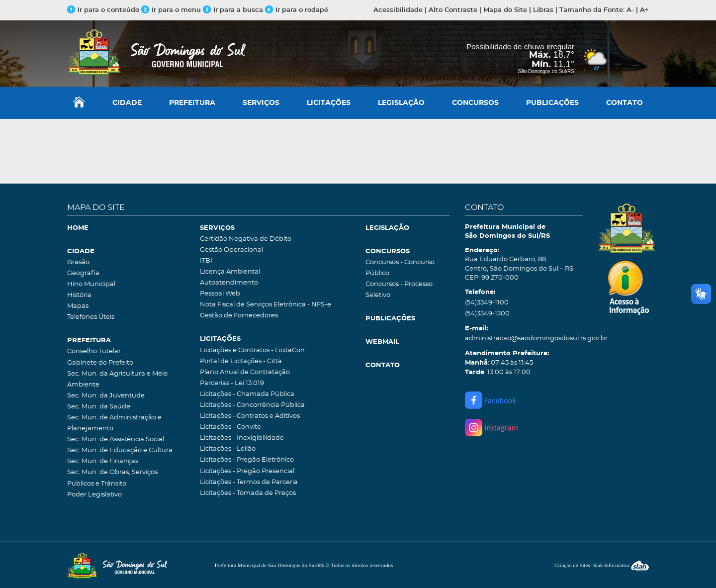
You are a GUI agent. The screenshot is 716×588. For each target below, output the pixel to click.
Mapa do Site (505, 10)
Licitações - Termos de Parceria (249, 482)
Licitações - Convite (230, 427)
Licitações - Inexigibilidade (242, 438)
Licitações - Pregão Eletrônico (247, 460)
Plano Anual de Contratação (245, 372)
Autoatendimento (229, 283)
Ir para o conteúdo (103, 10)
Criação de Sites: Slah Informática (602, 565)
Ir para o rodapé (297, 10)
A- (630, 10)
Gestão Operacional (231, 250)
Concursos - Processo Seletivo (399, 290)
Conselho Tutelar (94, 351)
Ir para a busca (233, 10)
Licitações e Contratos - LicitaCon (252, 350)
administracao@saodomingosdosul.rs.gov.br (524, 339)
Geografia (83, 273)
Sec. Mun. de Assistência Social (116, 440)
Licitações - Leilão (228, 449)
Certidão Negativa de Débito (246, 239)
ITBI (206, 261)
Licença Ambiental (230, 272)
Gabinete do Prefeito (100, 363)
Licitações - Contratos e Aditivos (250, 416)
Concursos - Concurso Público (400, 268)
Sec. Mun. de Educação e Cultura (120, 450)
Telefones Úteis (91, 317)
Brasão (78, 262)
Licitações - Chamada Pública (247, 394)
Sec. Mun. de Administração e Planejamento (114, 423)
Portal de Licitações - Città (241, 361)
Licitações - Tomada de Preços (248, 493)
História (79, 295)
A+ (644, 10)
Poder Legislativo (94, 495)
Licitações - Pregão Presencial (247, 471)
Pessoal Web (220, 294)
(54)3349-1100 (487, 303)
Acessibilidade (398, 10)
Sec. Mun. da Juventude (106, 396)
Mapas (78, 306)
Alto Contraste (453, 10)
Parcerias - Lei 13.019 (232, 383)
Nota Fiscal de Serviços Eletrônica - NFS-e (266, 305)
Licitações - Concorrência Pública (252, 405)
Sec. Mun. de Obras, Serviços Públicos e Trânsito (112, 478)
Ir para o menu (172, 10)
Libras (543, 10)
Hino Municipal (91, 284)
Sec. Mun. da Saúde (99, 407)
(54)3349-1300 (487, 314)
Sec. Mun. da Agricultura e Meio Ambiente (117, 379)
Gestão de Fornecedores (239, 316)
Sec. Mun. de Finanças (103, 461)
